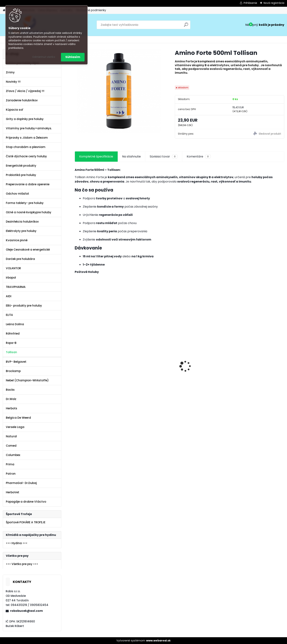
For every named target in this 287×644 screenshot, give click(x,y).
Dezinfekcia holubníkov (22, 222)
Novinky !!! (13, 82)
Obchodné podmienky (91, 10)
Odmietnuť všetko (44, 57)
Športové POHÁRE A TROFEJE (26, 522)
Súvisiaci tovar (164, 157)
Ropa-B (11, 343)
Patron (11, 474)
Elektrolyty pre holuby (21, 231)
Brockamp (13, 371)
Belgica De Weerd (18, 418)
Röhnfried (13, 334)
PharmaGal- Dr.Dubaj (21, 483)
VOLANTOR (13, 268)
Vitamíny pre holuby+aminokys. (29, 128)
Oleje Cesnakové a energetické (28, 250)
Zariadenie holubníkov (22, 100)
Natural (11, 436)
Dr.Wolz (11, 399)
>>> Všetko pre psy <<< (22, 564)
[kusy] (86, 416)
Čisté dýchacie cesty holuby (26, 156)
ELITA (9, 315)
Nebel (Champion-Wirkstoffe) (27, 380)
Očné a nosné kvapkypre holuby (29, 212)
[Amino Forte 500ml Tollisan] (119, 91)
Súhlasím (73, 57)
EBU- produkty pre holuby (24, 306)
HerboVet (13, 492)
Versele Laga (15, 427)
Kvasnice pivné (17, 240)
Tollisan (11, 352)
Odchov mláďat (17, 194)
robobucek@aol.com (26, 611)
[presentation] (77, 360)
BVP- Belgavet (16, 362)
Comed (11, 446)
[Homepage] (4, 10)
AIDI (9, 296)
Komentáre (199, 157)
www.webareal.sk (158, 641)
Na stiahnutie (131, 156)
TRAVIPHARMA (16, 287)
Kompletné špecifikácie (96, 156)
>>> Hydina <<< (17, 543)
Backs (10, 390)
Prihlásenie (250, 3)
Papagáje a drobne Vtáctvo (26, 502)
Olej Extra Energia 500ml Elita (98, 369)
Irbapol (11, 278)
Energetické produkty (21, 166)
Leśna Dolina (15, 324)
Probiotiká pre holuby (21, 175)
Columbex (13, 455)
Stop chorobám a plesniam (26, 147)
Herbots (12, 408)
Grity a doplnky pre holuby (25, 119)
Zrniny (10, 72)
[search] (186, 26)
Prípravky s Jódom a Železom (27, 138)
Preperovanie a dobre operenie (28, 184)
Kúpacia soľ (15, 110)
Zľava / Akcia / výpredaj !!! (25, 91)
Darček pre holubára (20, 259)
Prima (10, 464)
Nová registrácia (274, 3)
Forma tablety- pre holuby (25, 203)
